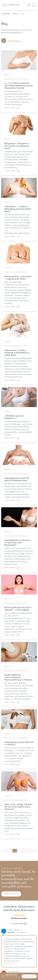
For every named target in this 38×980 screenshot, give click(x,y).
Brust (8, 75)
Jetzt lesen (10, 108)
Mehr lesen (9, 963)
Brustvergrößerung (16, 79)
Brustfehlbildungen (16, 272)
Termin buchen (11, 894)
